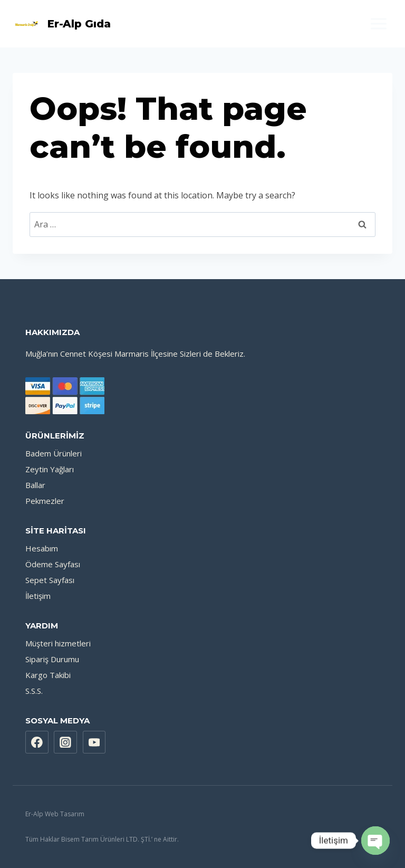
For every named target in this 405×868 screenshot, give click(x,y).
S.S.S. (34, 691)
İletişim (38, 596)
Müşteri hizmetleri (58, 643)
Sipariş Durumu (52, 659)
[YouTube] (94, 742)
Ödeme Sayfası (53, 564)
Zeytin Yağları (50, 469)
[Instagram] (65, 742)
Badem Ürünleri (54, 453)
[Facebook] (37, 742)
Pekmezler (45, 501)
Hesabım (42, 548)
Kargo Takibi (48, 675)
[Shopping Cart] (202, 24)
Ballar (35, 485)
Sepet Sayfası (50, 580)
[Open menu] (378, 23)
